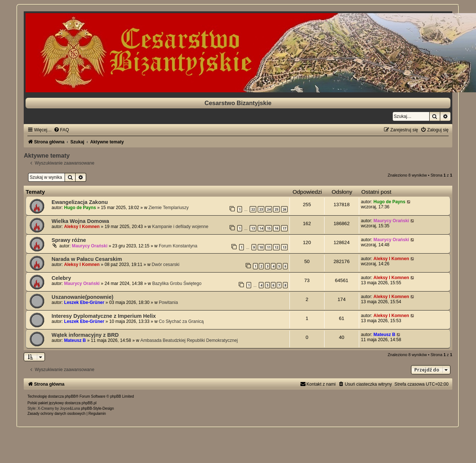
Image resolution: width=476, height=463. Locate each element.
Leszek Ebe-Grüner (84, 302)
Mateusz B (75, 340)
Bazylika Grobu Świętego (177, 283)
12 (276, 247)
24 (269, 209)
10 (261, 247)
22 (253, 209)
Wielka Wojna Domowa (80, 221)
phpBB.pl (89, 403)
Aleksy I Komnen (82, 227)
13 (253, 228)
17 (284, 228)
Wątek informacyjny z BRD (85, 335)
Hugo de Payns (80, 208)
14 (261, 228)
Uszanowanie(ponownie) (82, 297)
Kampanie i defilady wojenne (180, 227)
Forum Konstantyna (178, 246)
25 (276, 209)
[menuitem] (61, 130)
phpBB (70, 396)
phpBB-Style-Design (97, 408)
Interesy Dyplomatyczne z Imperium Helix (104, 316)
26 (284, 209)
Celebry (61, 278)
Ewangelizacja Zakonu (80, 202)
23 (261, 209)
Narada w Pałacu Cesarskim (87, 259)
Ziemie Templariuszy (169, 208)
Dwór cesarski (166, 265)
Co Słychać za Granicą (181, 321)
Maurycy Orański (391, 221)
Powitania (168, 302)
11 (269, 247)
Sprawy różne (69, 240)
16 (276, 228)
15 (269, 228)
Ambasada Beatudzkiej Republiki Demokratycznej (189, 340)
